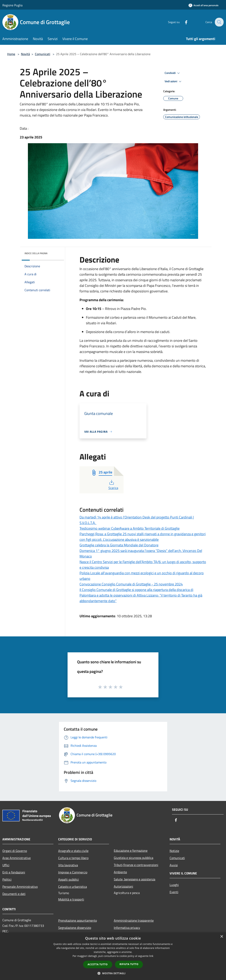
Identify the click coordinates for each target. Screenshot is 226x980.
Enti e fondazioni (14, 872)
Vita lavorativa (68, 865)
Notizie (174, 851)
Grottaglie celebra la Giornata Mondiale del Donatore (119, 545)
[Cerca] (219, 22)
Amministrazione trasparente (134, 920)
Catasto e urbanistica (73, 887)
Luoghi (174, 885)
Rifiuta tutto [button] (129, 964)
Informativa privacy (127, 928)
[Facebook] (183, 22)
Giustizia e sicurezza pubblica (134, 858)
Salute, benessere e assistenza (135, 879)
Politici (7, 879)
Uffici (6, 865)
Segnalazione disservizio (75, 928)
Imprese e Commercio (73, 872)
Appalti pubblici (69, 879)
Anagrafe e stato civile (73, 851)
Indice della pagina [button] (36, 253)
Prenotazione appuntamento (78, 920)
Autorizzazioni (123, 886)
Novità (25, 54)
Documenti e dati (14, 894)
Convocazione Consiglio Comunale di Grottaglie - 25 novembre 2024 (131, 584)
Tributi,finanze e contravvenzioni (136, 865)
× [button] (222, 937)
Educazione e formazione (131, 851)
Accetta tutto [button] (98, 964)
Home (11, 54)
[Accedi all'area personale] (203, 5)
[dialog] (113, 956)
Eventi (174, 892)
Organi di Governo (15, 851)
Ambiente (120, 872)
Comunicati (43, 54)
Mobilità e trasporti (71, 899)
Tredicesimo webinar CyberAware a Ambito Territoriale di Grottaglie (130, 528)
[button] (113, 973)
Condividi (173, 73)
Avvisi (174, 865)
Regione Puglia (12, 5)
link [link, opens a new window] (151, 956)
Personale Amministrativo (20, 887)
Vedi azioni (174, 81)
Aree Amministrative (17, 858)
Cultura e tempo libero (73, 858)
